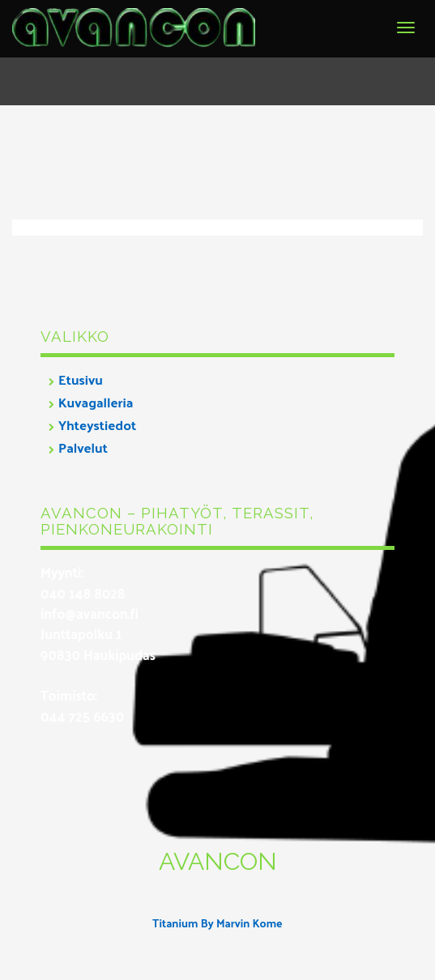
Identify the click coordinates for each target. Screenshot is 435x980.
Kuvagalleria (96, 402)
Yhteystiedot (97, 424)
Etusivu (81, 379)
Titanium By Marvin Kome (217, 923)
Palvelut (83, 447)
